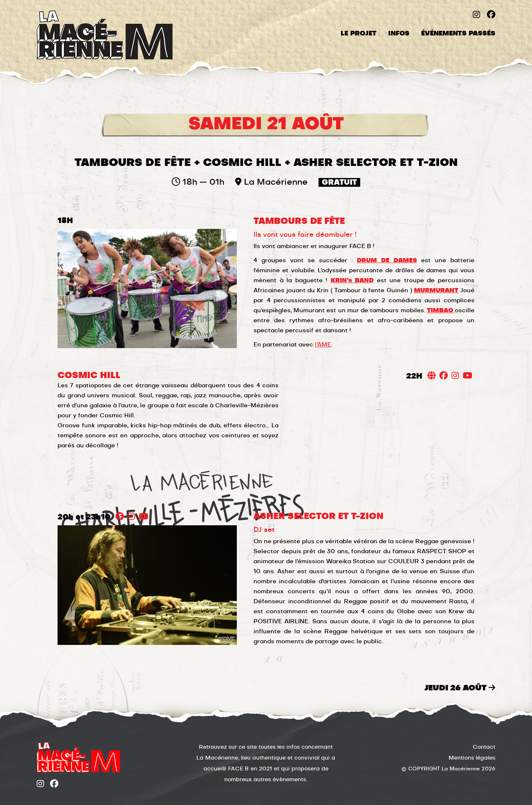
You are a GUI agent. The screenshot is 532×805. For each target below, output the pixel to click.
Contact (484, 747)
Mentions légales (472, 758)
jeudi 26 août (460, 688)
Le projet (359, 34)
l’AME (323, 345)
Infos (399, 34)
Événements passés (458, 34)
